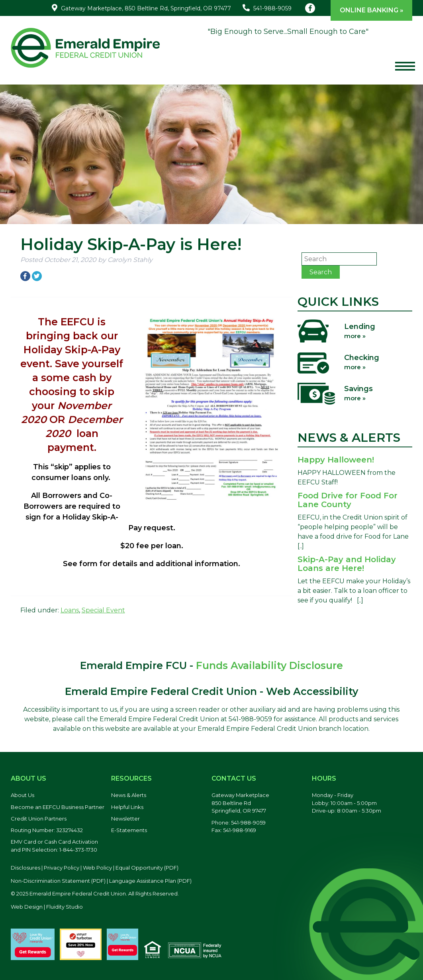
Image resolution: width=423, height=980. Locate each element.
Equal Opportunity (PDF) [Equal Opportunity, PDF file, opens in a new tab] (147, 868)
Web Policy (97, 868)
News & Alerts (129, 795)
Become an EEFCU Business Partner (58, 807)
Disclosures (25, 868)
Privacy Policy (62, 868)
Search (321, 272)
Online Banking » (372, 10)
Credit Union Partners (39, 819)
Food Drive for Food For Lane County (348, 500)
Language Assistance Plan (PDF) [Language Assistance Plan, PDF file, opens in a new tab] (150, 881)
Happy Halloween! (336, 460)
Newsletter (125, 819)
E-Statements (129, 830)
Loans (70, 610)
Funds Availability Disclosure (269, 665)
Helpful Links (127, 807)
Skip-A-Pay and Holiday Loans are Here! (347, 564)
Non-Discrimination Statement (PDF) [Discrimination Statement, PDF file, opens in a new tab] (58, 881)
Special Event (103, 610)
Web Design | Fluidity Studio (47, 907)
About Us (23, 795)
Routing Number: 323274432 (47, 830)
